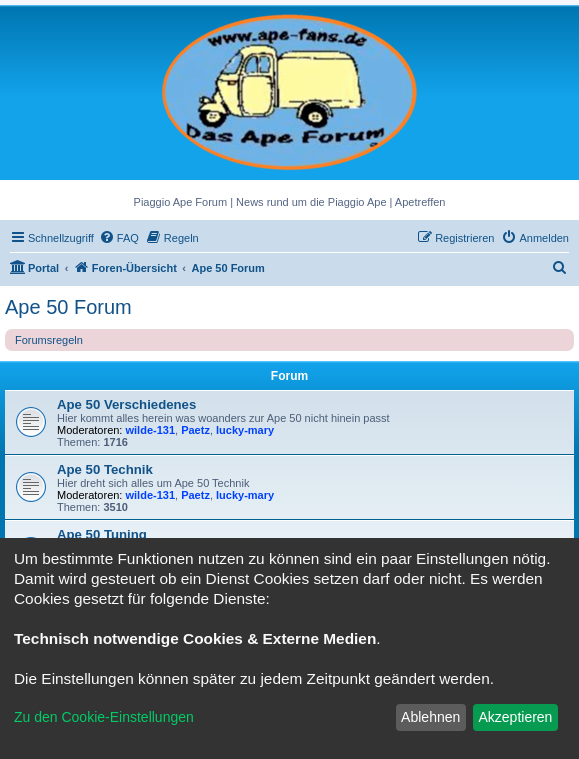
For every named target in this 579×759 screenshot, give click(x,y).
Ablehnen (430, 717)
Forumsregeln (49, 340)
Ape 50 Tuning (102, 534)
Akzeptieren (515, 717)
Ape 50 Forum (68, 307)
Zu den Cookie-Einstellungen (104, 717)
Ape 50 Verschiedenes (126, 404)
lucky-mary (245, 430)
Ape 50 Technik (105, 469)
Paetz (195, 430)
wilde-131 (151, 430)
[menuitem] (119, 238)
